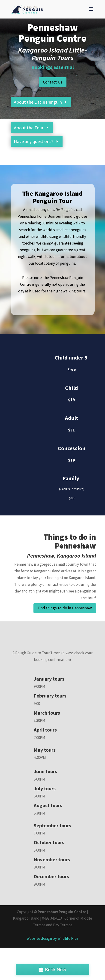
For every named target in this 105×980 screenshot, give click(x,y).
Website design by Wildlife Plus (52, 938)
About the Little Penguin (38, 102)
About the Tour (29, 128)
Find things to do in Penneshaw (65, 608)
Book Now (55, 970)
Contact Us (53, 82)
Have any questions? (34, 141)
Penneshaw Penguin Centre (62, 912)
